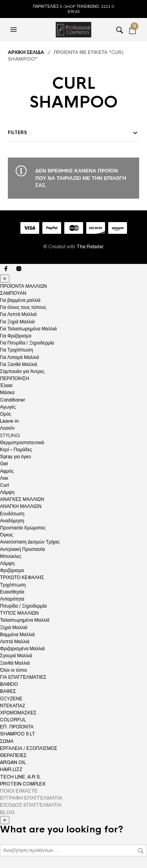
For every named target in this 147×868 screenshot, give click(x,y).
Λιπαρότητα (12, 599)
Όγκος (7, 535)
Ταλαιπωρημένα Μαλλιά (25, 620)
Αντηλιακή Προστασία (23, 549)
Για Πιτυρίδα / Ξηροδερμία (27, 343)
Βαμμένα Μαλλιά (17, 635)
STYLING (10, 436)
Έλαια (6, 386)
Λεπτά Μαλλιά (15, 642)
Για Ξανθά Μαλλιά (19, 364)
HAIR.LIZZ (11, 769)
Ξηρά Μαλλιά (14, 628)
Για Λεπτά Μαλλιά (18, 314)
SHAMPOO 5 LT (18, 734)
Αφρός (7, 471)
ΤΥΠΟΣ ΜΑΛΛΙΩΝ (19, 613)
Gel (4, 464)
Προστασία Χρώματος (23, 528)
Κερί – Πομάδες (16, 450)
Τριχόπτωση (13, 585)
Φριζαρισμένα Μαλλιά (22, 649)
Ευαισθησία (12, 592)
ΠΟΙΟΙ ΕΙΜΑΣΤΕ (19, 791)
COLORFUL (13, 720)
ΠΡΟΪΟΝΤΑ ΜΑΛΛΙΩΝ (24, 286)
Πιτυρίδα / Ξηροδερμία (23, 606)
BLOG (7, 812)
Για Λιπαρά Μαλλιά (20, 357)
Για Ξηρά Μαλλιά (17, 322)
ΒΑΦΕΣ (8, 691)
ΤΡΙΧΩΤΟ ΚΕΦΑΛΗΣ (22, 577)
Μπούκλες (11, 556)
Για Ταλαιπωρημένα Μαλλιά (28, 329)
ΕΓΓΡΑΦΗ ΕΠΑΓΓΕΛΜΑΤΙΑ (31, 798)
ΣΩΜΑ (7, 741)
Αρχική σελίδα (26, 52)
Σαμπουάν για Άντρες (22, 371)
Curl (5, 485)
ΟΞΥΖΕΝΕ (11, 699)
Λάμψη (7, 492)
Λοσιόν (7, 428)
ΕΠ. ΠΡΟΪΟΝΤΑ (17, 727)
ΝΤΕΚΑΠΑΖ (13, 706)
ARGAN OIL (13, 762)
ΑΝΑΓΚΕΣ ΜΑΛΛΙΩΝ (22, 499)
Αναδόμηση (12, 521)
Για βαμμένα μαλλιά (20, 300)
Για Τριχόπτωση (16, 350)
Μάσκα (7, 393)
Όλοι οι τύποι (14, 670)
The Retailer (90, 247)
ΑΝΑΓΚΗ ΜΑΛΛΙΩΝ (21, 506)
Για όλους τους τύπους (23, 307)
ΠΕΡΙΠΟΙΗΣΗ (15, 378)
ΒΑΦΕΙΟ (9, 684)
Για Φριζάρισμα (16, 336)
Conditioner (13, 400)
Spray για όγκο (15, 457)
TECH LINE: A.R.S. (21, 777)
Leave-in (9, 421)
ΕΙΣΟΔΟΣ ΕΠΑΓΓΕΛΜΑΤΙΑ (31, 805)
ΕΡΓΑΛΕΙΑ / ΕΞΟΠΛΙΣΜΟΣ (29, 748)
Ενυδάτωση (12, 514)
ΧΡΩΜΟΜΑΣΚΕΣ (18, 713)
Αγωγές (8, 407)
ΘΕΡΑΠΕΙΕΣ (13, 755)
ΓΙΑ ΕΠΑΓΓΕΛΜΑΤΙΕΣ (23, 677)
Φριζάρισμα (12, 570)
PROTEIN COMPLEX (23, 784)
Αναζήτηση (141, 851)
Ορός (6, 414)
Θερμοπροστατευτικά (22, 443)
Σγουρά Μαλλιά (16, 656)
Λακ (4, 478)
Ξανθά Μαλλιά (15, 663)
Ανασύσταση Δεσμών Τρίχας (30, 542)
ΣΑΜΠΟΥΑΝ (13, 293)
